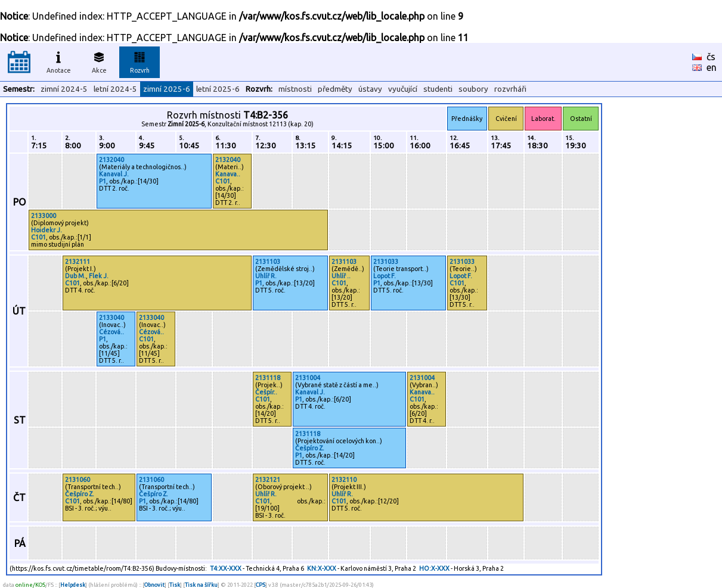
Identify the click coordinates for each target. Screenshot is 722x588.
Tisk (175, 585)
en (712, 67)
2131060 (78, 480)
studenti (438, 89)
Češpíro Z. (310, 448)
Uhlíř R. (266, 276)
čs (711, 57)
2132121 (268, 480)
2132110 (344, 480)
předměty (335, 89)
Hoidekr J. (47, 230)
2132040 (111, 160)
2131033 (386, 262)
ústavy (370, 89)
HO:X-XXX (434, 568)
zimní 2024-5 (64, 89)
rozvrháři (510, 89)
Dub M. (75, 276)
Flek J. (99, 276)
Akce (99, 61)
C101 (223, 181)
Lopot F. (385, 276)
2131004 (308, 378)
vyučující (403, 89)
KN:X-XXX (322, 568)
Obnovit (154, 585)
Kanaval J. (114, 174)
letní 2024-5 (115, 89)
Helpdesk (73, 585)
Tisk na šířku (201, 585)
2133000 (44, 216)
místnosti (295, 89)
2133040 (111, 318)
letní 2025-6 (218, 89)
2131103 (268, 262)
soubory (473, 89)
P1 (103, 181)
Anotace (59, 61)
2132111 (78, 262)
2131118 (268, 378)
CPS (261, 585)
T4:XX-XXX (226, 568)
